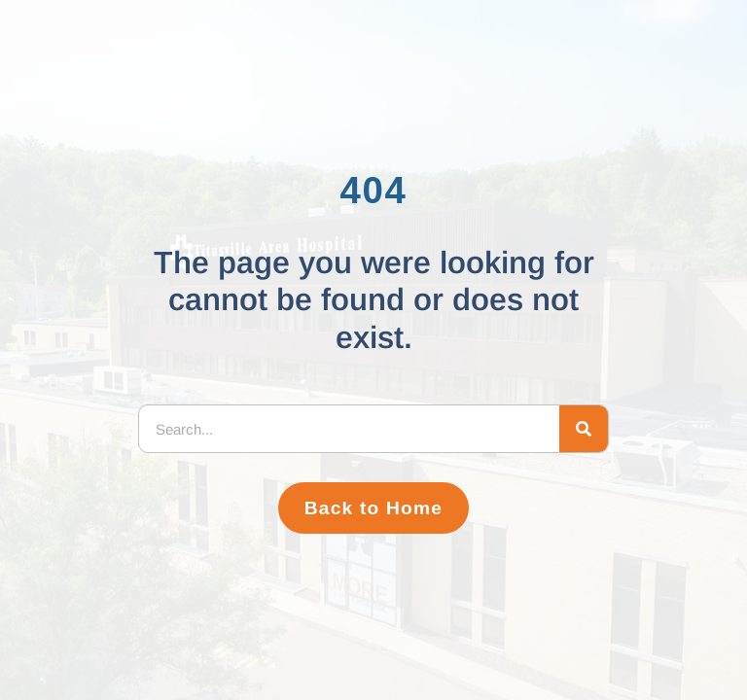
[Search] (584, 429)
